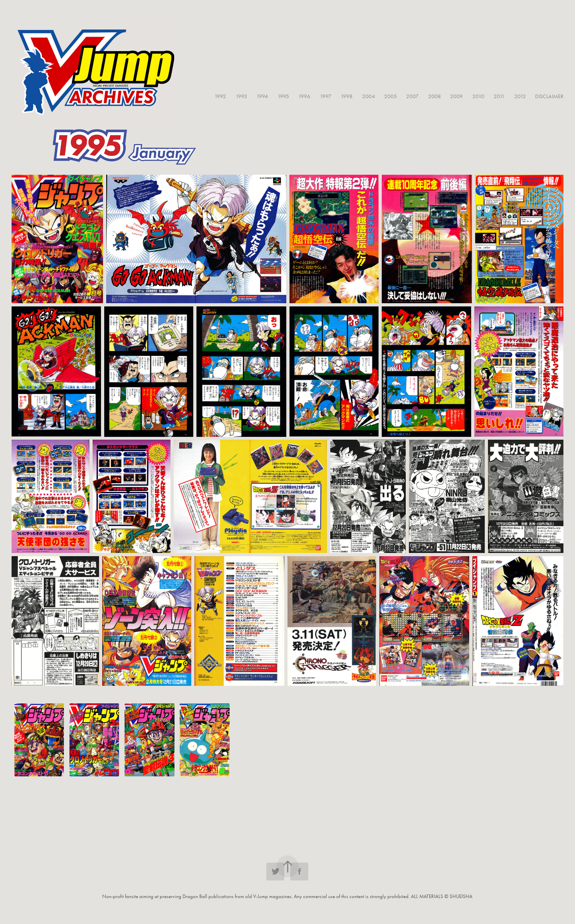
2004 (369, 96)
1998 (347, 96)
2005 (391, 96)
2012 (520, 96)
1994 (262, 96)
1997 (326, 96)
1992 (220, 96)
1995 (283, 96)
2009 (456, 96)
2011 (499, 96)
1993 (241, 96)
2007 (412, 96)
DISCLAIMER (549, 96)
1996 (304, 96)
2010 (478, 96)
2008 (434, 96)
